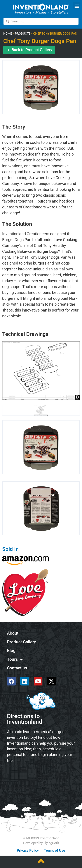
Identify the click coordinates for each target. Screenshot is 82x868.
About (13, 633)
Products (23, 34)
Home (8, 34)
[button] (77, 6)
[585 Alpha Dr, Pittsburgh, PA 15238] (41, 778)
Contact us (17, 668)
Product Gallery (21, 642)
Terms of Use (55, 850)
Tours (15, 659)
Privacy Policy (28, 850)
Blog (11, 651)
